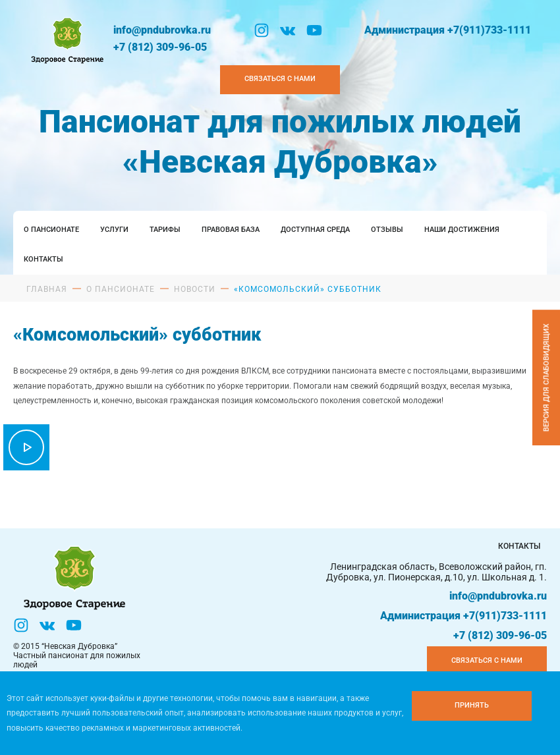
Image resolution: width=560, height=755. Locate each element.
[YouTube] (314, 30)
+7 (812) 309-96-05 (160, 47)
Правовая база (231, 230)
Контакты (43, 259)
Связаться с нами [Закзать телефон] (280, 79)
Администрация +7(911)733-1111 (448, 30)
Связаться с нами (487, 660)
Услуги (114, 230)
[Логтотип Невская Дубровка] (66, 39)
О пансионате (51, 230)
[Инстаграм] (262, 30)
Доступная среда (315, 230)
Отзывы (387, 230)
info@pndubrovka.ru (162, 30)
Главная (47, 289)
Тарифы (165, 230)
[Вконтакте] (288, 30)
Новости (195, 289)
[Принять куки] (472, 706)
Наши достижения (462, 230)
